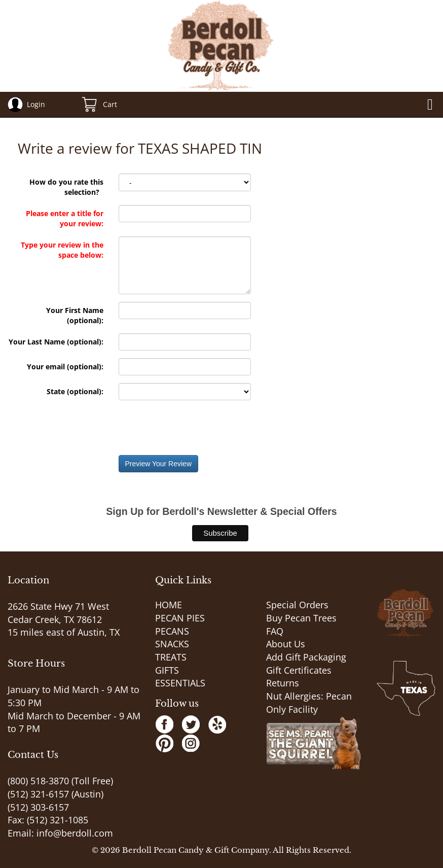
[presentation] (196, 428)
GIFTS (167, 670)
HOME (169, 605)
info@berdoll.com (75, 833)
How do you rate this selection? (66, 187)
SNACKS (172, 644)
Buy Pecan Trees (301, 618)
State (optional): (75, 391)
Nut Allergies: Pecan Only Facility (309, 703)
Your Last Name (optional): (56, 342)
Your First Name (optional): (75, 315)
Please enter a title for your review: (65, 218)
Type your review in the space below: (62, 250)
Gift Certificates (299, 670)
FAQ (275, 631)
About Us (286, 644)
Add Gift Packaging (306, 657)
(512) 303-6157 (38, 807)
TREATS (171, 657)
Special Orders (297, 605)
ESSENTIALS (180, 683)
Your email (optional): (65, 367)
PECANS (172, 631)
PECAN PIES (180, 618)
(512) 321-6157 (38, 794)
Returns (283, 683)
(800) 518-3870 (38, 781)
